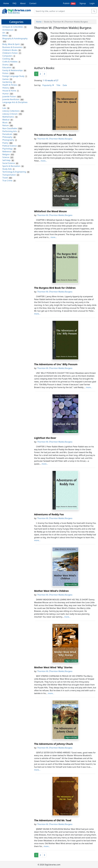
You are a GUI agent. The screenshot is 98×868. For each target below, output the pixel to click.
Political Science (10, 146)
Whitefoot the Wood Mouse (50, 211)
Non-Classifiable (10, 128)
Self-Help (6, 160)
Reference (7, 152)
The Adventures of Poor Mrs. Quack (55, 135)
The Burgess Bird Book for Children (55, 288)
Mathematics (8, 117)
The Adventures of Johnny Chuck (54, 744)
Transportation (9, 175)
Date (65, 85)
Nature (6, 125)
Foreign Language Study (13, 76)
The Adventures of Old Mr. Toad (53, 820)
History (6, 88)
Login (92, 3)
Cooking (6, 59)
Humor (6, 94)
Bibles (5, 36)
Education (7, 67)
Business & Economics (12, 47)
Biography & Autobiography (15, 38)
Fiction (5, 73)
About (23, 3)
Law (4, 108)
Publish (69, 3)
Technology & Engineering (14, 172)
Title (58, 85)
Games (6, 79)
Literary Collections (11, 111)
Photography (8, 140)
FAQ (14, 3)
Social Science (9, 163)
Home (6, 3)
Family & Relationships (13, 70)
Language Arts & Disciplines (15, 102)
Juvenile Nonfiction (11, 99)
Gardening (7, 82)
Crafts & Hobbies (10, 62)
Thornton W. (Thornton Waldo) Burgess (55, 139)
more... (44, 161)
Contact (33, 3)
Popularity (48, 85)
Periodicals (7, 134)
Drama (5, 65)
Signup (83, 3)
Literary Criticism (10, 114)
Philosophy (7, 137)
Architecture (8, 30)
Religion (6, 154)
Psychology (7, 149)
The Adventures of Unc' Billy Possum (56, 364)
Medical (6, 120)
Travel (5, 178)
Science (6, 157)
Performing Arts (10, 131)
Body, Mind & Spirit (11, 44)
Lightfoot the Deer (45, 438)
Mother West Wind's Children (51, 591)
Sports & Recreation (11, 166)
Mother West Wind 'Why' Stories (53, 667)
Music (5, 123)
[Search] (63, 11)
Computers (7, 56)
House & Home (9, 91)
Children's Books (10, 50)
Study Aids (7, 169)
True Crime (7, 181)
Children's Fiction (10, 53)
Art (4, 33)
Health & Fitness (10, 85)
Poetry (5, 143)
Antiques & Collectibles (13, 27)
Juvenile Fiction (9, 97)
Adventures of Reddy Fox (49, 514)
